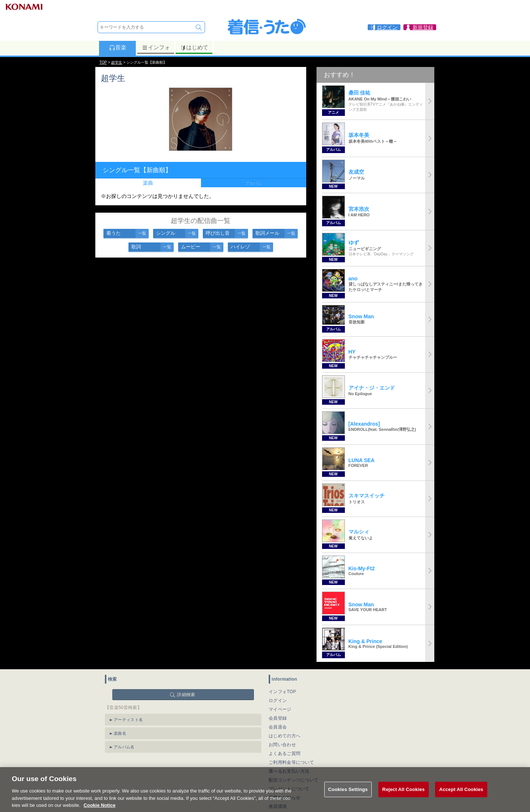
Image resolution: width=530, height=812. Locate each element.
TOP (103, 62)
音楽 (118, 47)
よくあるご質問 (285, 754)
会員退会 (278, 727)
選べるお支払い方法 (289, 771)
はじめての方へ (285, 736)
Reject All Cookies (404, 797)
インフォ (156, 47)
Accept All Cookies (461, 797)
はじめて (194, 47)
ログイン (278, 701)
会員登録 (278, 718)
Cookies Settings (348, 797)
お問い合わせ (282, 745)
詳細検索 (186, 695)
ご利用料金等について (291, 762)
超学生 (117, 62)
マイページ (280, 709)
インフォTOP (282, 692)
